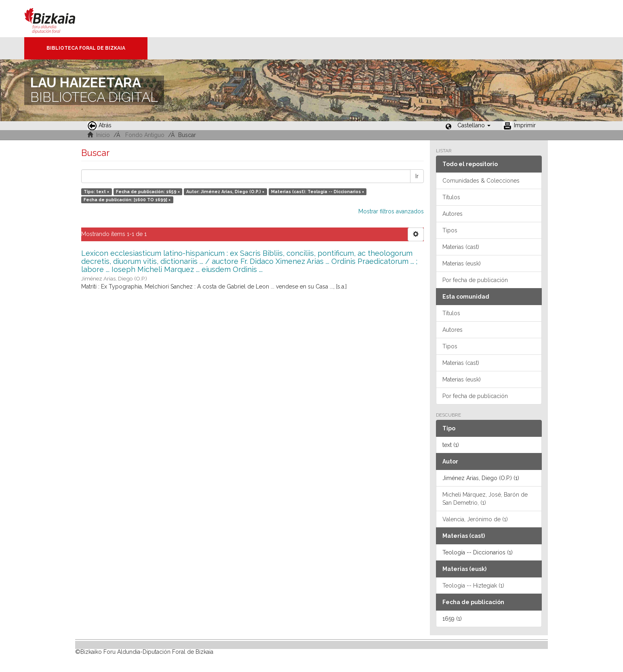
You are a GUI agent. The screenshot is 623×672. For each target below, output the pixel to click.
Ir (417, 176)
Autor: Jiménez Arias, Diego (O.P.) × (225, 192)
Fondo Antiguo (145, 135)
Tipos (450, 230)
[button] (474, 125)
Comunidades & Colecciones (481, 181)
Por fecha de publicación (475, 280)
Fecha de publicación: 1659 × (148, 192)
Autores (453, 214)
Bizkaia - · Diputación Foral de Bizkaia (58, 19)
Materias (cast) (461, 247)
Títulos (451, 197)
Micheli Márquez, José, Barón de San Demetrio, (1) (485, 499)
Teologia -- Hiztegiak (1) (473, 586)
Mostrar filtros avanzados (391, 211)
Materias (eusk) (462, 263)
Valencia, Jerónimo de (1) (475, 519)
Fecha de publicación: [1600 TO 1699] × (127, 200)
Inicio (103, 135)
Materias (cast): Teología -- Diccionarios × (318, 192)
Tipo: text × (96, 192)
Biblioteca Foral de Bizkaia (86, 48)
